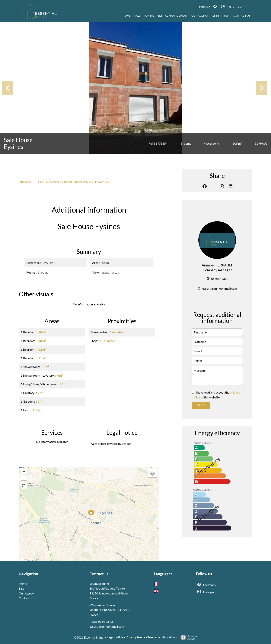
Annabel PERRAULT (217, 265)
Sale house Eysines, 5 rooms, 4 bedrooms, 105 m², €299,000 (73, 182)
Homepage (25, 182)
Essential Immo (99, 583)
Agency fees (135, 637)
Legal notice (115, 637)
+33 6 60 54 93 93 (101, 621)
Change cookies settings (162, 637)
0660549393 (220, 279)
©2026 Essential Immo (89, 637)
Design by (188, 637)
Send (201, 405)
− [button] (24, 478)
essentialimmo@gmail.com (220, 288)
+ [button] (24, 472)
